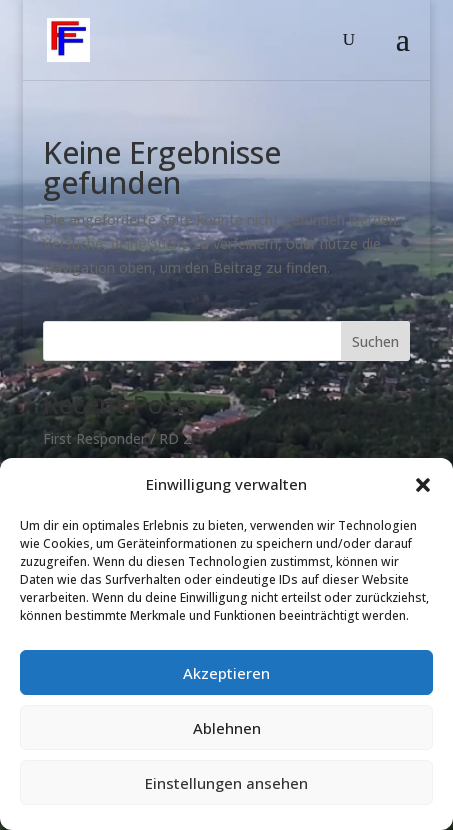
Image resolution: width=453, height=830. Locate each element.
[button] (423, 485)
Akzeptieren (226, 673)
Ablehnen (227, 728)
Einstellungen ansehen (226, 783)
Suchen (375, 341)
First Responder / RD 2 (117, 438)
